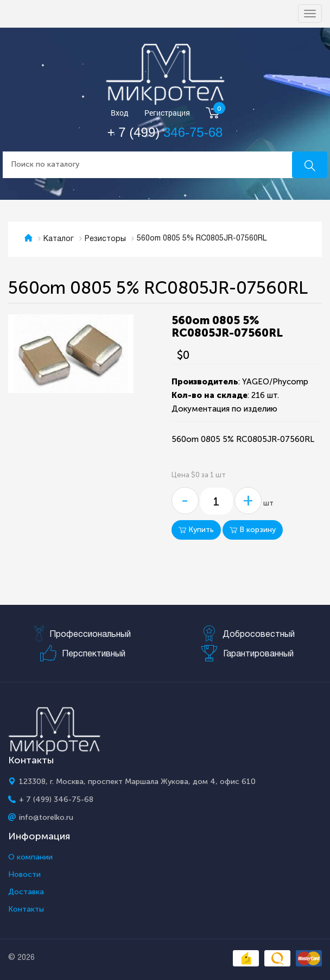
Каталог (59, 239)
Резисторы (105, 239)
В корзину (253, 530)
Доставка (26, 892)
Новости (24, 875)
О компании (30, 857)
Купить (196, 530)
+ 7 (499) (165, 132)
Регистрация (167, 113)
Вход (120, 113)
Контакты (26, 909)
